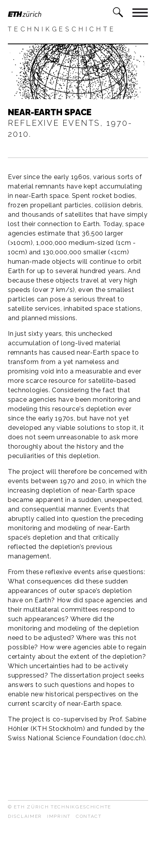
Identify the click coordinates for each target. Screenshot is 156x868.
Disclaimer (25, 816)
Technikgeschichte (62, 29)
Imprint (59, 816)
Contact (89, 816)
